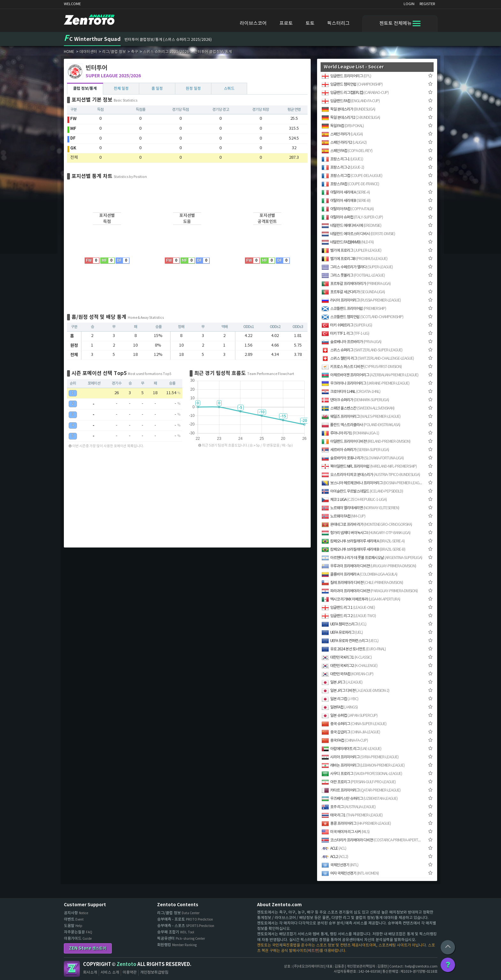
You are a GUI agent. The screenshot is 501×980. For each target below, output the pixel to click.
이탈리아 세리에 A (346, 192)
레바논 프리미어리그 (363, 766)
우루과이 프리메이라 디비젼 (369, 566)
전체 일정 (121, 88)
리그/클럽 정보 (178, 913)
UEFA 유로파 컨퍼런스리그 (350, 641)
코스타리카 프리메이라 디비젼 (372, 840)
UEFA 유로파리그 (342, 633)
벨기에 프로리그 (351, 251)
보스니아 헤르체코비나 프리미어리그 (372, 483)
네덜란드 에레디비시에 (351, 226)
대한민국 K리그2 (349, 666)
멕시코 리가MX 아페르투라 (361, 599)
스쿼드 (229, 88)
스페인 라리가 (342, 134)
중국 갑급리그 (351, 732)
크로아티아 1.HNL (351, 392)
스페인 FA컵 (347, 151)
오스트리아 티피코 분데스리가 (371, 475)
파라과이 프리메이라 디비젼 (370, 591)
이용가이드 (78, 939)
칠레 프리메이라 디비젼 (362, 583)
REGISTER (427, 4)
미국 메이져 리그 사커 (345, 832)
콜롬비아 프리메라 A (359, 574)
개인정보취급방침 (154, 972)
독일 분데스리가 (348, 109)
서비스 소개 (110, 972)
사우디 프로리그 (362, 774)
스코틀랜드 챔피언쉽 (362, 317)
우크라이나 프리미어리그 (365, 383)
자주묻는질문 (78, 932)
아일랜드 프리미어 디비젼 (366, 442)
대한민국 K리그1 (347, 658)
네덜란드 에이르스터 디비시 (358, 234)
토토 (310, 23)
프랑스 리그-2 (343, 168)
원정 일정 (193, 88)
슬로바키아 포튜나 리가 (363, 458)
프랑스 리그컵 (352, 176)
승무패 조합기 (176, 932)
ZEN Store (88, 948)
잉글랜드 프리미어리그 (346, 76)
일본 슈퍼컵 (349, 716)
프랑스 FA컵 (350, 184)
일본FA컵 (340, 707)
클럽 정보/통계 (85, 88)
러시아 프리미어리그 (361, 300)
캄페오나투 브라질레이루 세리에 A (363, 541)
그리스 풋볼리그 (353, 276)
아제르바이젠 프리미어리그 (370, 375)
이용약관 (130, 972)
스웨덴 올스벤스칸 (358, 408)
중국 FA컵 (345, 741)
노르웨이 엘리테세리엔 (360, 508)
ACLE (334, 849)
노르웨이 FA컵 (343, 516)
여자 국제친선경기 (350, 873)
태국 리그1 (352, 815)
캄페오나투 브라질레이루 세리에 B (363, 550)
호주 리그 (349, 807)
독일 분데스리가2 (351, 118)
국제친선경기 (340, 865)
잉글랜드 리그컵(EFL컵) (355, 93)
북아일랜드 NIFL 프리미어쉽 (369, 467)
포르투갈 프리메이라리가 (356, 284)
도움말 (73, 926)
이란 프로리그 (359, 782)
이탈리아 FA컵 (348, 209)
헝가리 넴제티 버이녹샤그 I (366, 533)
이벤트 (74, 919)
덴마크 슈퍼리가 (355, 400)
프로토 (286, 23)
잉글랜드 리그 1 (348, 608)
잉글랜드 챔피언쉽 (352, 84)
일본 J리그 (342, 682)
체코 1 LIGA (354, 500)
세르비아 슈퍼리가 (355, 450)
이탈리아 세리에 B (346, 201)
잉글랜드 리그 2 (349, 616)
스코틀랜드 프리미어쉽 (354, 309)
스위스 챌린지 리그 (368, 359)
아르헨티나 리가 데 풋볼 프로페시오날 (372, 558)
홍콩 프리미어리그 (356, 824)
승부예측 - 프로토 (185, 919)
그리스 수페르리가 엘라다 (357, 267)
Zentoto (72, 969)
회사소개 (90, 972)
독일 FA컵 (343, 126)
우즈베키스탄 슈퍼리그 (360, 799)
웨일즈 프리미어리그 (361, 417)
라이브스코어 (253, 23)
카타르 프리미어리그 (361, 790)
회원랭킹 (177, 945)
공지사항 (76, 913)
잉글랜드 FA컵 (351, 101)
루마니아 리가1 (350, 433)
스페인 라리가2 (344, 143)
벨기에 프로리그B (354, 259)
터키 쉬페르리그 (347, 325)
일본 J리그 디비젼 (355, 691)
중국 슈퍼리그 (354, 724)
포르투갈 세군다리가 (353, 292)
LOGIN (409, 4)
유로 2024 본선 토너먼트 (354, 649)
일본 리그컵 (340, 699)
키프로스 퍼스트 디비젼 (362, 367)
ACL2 (335, 857)
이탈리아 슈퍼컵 (352, 217)
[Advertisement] (29, 155)
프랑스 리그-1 (342, 159)
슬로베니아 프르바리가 (351, 342)
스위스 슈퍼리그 (362, 350)
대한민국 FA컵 (347, 674)
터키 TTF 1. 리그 (345, 334)
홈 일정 (157, 88)
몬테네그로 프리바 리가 (367, 525)
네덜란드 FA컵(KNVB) (348, 242)
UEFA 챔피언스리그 (344, 624)
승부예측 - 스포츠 (186, 926)
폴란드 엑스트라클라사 (361, 425)
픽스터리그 (338, 23)
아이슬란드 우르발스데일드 (362, 491)
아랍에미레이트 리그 (351, 749)
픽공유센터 (181, 939)
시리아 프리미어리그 (360, 757)
